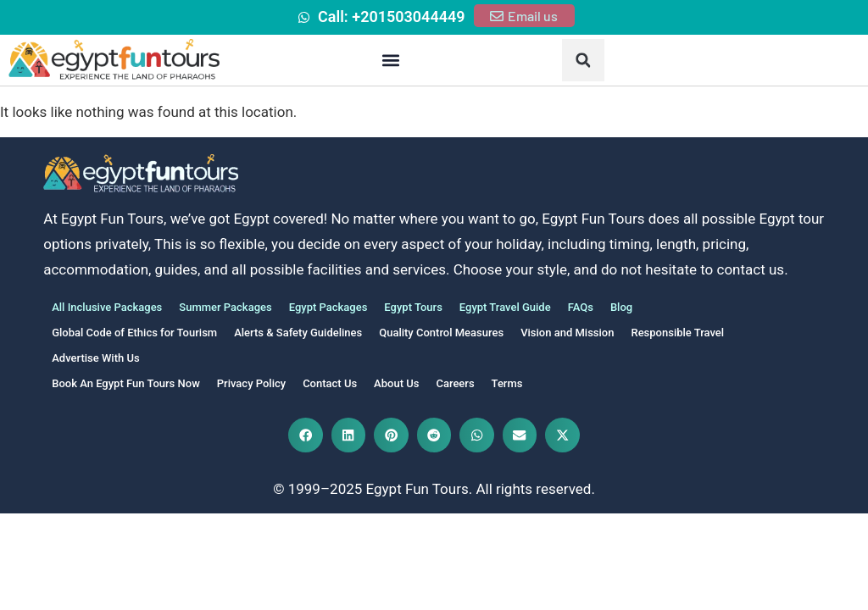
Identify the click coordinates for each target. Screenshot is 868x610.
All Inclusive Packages (107, 307)
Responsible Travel (677, 333)
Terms (507, 383)
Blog (621, 307)
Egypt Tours (413, 307)
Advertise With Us (95, 358)
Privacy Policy (251, 383)
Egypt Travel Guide (505, 307)
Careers (455, 383)
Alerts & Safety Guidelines (298, 333)
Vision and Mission (567, 333)
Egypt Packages (328, 307)
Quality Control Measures (441, 333)
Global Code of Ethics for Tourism (134, 333)
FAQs (581, 307)
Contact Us (330, 383)
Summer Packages (225, 307)
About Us (396, 383)
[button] (391, 61)
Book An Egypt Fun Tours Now (126, 383)
